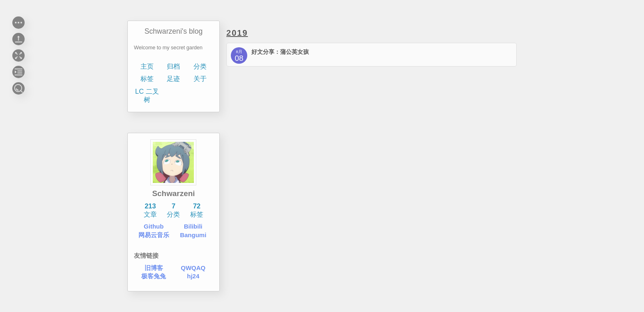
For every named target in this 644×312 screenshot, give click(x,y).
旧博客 (154, 268)
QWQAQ (193, 268)
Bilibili (193, 226)
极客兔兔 (154, 276)
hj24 (193, 276)
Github (154, 226)
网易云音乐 (154, 235)
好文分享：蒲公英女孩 (280, 52)
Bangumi (193, 235)
